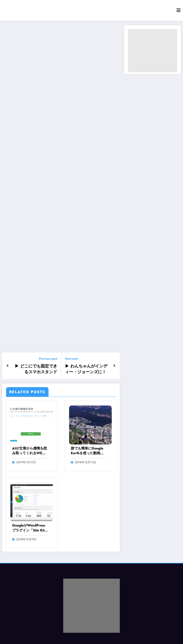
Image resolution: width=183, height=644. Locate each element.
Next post (71, 359)
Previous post (48, 359)
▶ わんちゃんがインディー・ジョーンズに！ (87, 369)
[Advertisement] (153, 51)
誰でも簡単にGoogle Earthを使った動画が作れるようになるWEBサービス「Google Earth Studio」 (87, 450)
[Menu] (178, 10)
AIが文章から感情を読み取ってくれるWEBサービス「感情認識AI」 (30, 450)
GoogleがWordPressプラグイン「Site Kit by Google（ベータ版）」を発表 (29, 527)
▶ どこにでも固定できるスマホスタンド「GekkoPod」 (35, 369)
